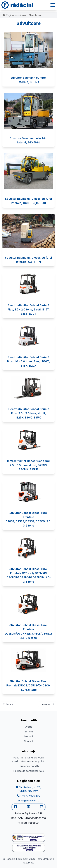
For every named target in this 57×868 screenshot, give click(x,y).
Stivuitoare (35, 15)
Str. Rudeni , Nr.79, (28, 789)
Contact (28, 741)
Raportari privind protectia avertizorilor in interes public (28, 759)
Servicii (29, 732)
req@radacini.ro (29, 801)
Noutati (28, 736)
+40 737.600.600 (29, 796)
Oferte (29, 727)
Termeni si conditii (28, 766)
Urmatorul (48, 704)
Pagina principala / (15, 15)
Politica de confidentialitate (29, 771)
